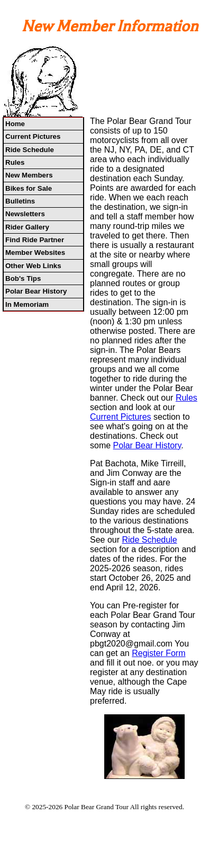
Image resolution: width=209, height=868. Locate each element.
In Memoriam (27, 304)
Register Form (158, 653)
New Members (29, 175)
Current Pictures (33, 136)
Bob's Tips (23, 278)
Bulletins (20, 201)
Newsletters (25, 214)
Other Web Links (33, 266)
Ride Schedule (30, 150)
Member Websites (35, 253)
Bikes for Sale (29, 188)
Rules (15, 162)
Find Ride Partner (35, 240)
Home (15, 124)
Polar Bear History (36, 291)
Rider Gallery (27, 227)
